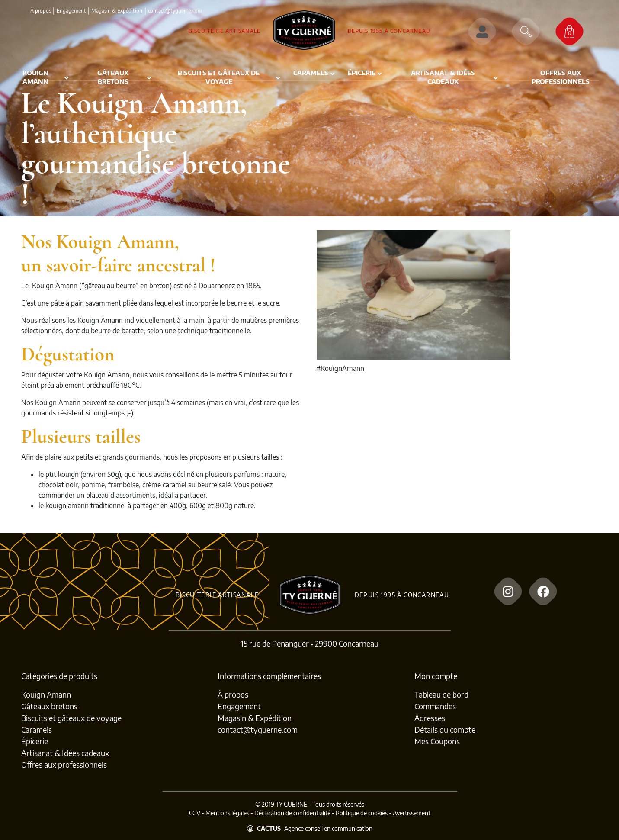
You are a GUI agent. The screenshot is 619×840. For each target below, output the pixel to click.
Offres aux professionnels (64, 764)
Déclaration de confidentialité (292, 813)
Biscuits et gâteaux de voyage (71, 718)
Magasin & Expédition (117, 11)
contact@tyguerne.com (258, 729)
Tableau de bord (441, 694)
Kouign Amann (46, 694)
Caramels (37, 729)
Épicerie (35, 741)
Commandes (435, 706)
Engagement (71, 11)
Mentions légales (227, 813)
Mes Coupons (437, 741)
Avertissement (412, 813)
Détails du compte (445, 729)
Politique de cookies (362, 813)
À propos (41, 11)
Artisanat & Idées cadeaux (65, 753)
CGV (195, 813)
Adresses (430, 718)
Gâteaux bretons (49, 706)
